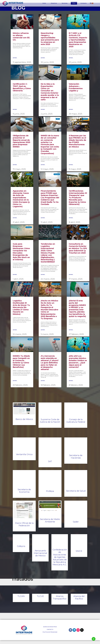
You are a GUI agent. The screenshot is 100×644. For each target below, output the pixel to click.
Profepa (50, 495)
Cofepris (21, 550)
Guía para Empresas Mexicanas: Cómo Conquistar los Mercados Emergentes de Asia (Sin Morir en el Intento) (21, 256)
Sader (76, 526)
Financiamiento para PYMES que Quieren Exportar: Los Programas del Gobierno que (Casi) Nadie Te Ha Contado (50, 201)
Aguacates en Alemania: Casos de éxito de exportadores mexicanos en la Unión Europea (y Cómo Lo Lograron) (21, 203)
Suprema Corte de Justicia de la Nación (50, 424)
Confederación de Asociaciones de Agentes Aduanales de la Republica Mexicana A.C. (60, 561)
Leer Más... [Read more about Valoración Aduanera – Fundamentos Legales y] (71, 113)
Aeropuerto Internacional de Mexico (40, 557)
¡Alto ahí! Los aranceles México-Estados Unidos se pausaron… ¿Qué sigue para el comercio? (78, 365)
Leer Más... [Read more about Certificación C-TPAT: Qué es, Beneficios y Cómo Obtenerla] (15, 113)
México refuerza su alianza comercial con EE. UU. (21, 40)
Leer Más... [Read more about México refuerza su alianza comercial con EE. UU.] (15, 62)
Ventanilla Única (24, 458)
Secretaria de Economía (24, 495)
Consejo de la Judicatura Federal (76, 424)
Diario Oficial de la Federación (24, 528)
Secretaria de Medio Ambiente (50, 524)
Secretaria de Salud (76, 495)
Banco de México (24, 423)
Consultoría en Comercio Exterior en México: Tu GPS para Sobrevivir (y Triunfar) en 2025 (78, 252)
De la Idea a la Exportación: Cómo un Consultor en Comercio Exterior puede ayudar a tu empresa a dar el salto (50, 96)
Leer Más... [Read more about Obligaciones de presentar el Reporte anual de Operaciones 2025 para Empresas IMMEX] (15, 169)
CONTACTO (50, 633)
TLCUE (40, 600)
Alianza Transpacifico (60, 601)
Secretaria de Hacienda (76, 460)
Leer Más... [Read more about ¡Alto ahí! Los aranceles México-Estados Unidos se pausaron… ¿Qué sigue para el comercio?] (71, 385)
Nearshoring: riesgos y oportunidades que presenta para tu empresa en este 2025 (50, 43)
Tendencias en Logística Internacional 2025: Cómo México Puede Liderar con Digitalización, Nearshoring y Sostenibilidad (48, 257)
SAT (50, 465)
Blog (74, 3)
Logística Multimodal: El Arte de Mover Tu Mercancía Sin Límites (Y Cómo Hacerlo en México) (21, 311)
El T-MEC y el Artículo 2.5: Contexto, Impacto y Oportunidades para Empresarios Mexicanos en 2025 (78, 44)
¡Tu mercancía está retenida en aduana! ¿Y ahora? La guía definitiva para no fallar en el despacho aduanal (50, 367)
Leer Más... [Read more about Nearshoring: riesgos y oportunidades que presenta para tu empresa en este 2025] (43, 62)
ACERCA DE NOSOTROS (50, 631)
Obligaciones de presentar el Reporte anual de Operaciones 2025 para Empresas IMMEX (21, 145)
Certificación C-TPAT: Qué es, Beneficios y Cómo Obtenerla (22, 91)
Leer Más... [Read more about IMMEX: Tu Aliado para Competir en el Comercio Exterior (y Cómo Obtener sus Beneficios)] (15, 385)
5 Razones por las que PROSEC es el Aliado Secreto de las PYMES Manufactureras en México (77, 145)
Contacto (84, 3)
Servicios (65, 3)
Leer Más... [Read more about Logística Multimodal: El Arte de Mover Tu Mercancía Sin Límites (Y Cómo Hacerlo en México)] (15, 334)
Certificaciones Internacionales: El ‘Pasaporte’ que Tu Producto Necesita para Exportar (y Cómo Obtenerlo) (78, 201)
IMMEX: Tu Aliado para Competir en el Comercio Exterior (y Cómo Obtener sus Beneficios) (21, 365)
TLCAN (21, 600)
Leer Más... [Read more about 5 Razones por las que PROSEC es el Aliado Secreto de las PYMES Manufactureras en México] (71, 169)
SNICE (79, 555)
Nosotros (54, 3)
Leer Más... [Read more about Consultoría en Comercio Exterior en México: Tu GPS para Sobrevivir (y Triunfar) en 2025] (71, 278)
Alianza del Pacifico (79, 601)
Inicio (44, 3)
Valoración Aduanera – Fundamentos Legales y (76, 91)
